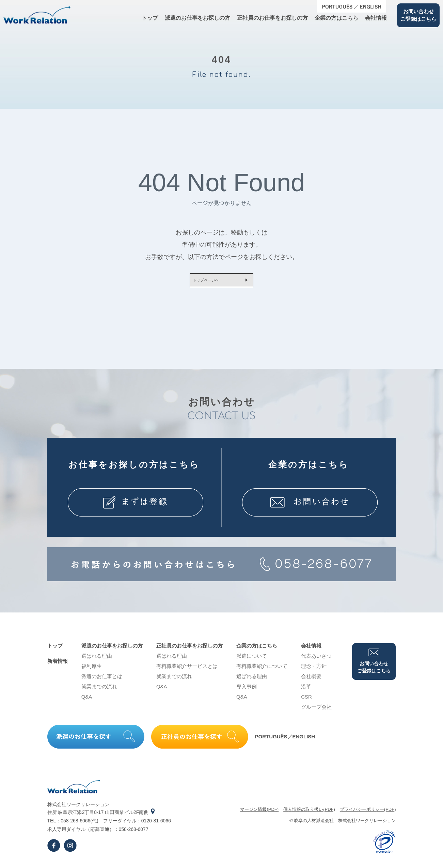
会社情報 (376, 18)
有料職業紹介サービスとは (187, 670)
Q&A (87, 700)
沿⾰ (306, 690)
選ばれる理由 (97, 660)
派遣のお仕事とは (102, 680)
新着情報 (58, 665)
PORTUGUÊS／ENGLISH (285, 741)
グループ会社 (316, 711)
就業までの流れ (99, 690)
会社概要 (311, 680)
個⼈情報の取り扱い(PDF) (309, 813)
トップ (150, 18)
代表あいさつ (316, 660)
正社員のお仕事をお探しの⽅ (272, 18)
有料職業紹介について (262, 670)
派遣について (252, 660)
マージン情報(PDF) (259, 813)
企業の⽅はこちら (336, 18)
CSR (306, 700)
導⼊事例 (247, 690)
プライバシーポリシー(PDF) (368, 813)
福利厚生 (92, 670)
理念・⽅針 (314, 670)
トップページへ (201, 282)
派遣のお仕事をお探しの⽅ (197, 18)
